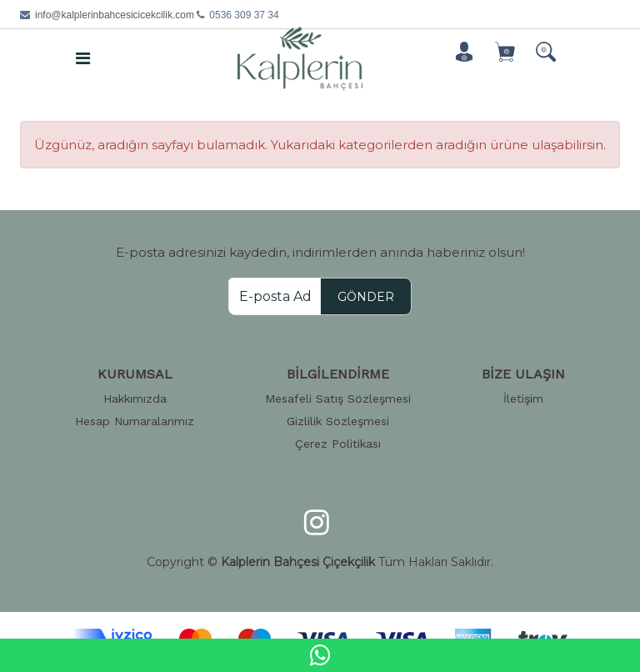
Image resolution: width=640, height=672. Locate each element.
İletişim (523, 399)
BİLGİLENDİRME (338, 374)
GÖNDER (366, 297)
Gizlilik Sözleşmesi (338, 421)
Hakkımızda (135, 399)
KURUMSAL (135, 374)
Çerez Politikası (338, 444)
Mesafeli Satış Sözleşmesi (338, 399)
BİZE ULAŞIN (523, 374)
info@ (115, 15)
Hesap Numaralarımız (135, 421)
